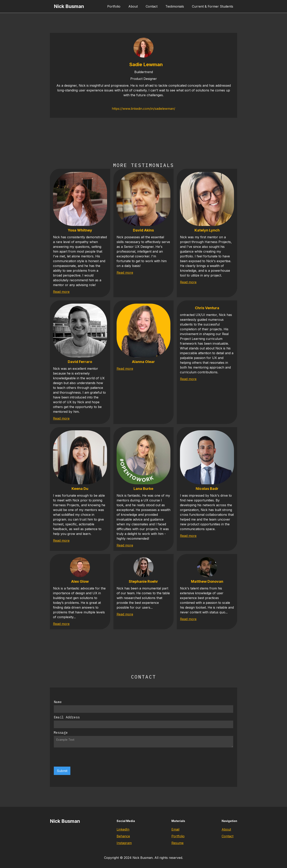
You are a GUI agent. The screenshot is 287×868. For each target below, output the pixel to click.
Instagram (124, 843)
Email (175, 829)
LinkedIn (123, 829)
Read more (61, 292)
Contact (152, 6)
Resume (177, 843)
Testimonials (175, 6)
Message (61, 733)
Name (58, 702)
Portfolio (114, 6)
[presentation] (84, 757)
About (133, 6)
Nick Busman (69, 6)
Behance (123, 836)
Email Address (67, 717)
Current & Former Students (213, 6)
